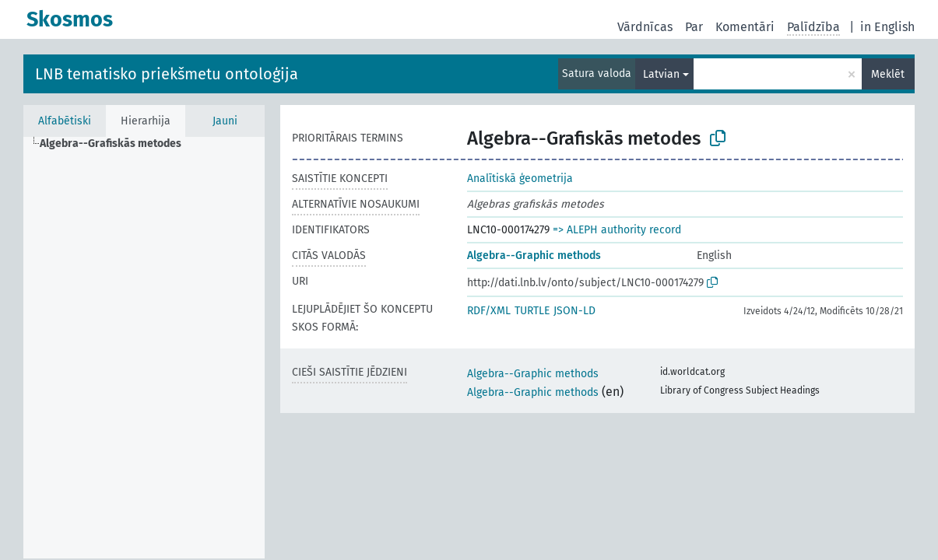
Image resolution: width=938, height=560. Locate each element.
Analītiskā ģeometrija (520, 178)
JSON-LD (574, 311)
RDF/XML (489, 311)
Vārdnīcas (645, 27)
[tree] (144, 348)
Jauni (225, 121)
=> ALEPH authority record (617, 230)
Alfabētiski (65, 121)
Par (694, 27)
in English (887, 27)
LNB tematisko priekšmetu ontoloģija (167, 74)
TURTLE (532, 311)
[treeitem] (117, 144)
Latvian (661, 74)
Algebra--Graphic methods (534, 255)
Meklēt (888, 74)
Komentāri (745, 27)
